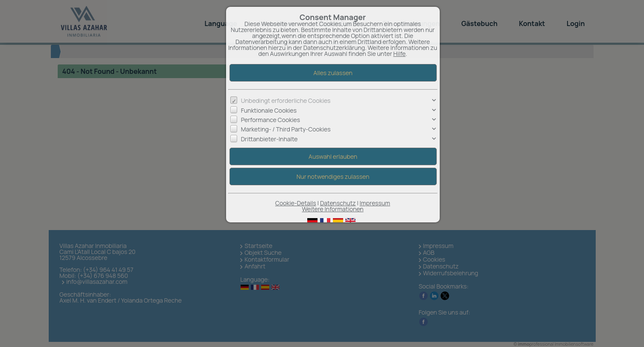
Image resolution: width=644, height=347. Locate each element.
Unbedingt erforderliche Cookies (286, 101)
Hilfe (399, 54)
